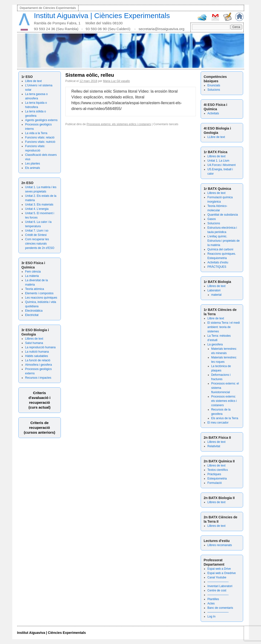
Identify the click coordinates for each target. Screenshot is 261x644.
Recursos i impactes (38, 378)
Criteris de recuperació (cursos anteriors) (39, 428)
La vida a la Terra (36, 133)
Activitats (213, 113)
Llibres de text (34, 339)
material (216, 295)
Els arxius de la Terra (225, 418)
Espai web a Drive (219, 569)
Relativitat (214, 446)
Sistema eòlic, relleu (90, 75)
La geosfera (215, 344)
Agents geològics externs (41, 120)
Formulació (215, 483)
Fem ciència (33, 272)
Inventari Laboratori (220, 586)
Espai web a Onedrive (222, 573)
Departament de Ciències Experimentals (48, 8)
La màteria (32, 276)
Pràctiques (214, 474)
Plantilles (213, 599)
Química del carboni (220, 249)
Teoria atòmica (35, 289)
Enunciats (214, 85)
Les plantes (32, 164)
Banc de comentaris (220, 608)
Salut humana (34, 343)
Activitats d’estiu (218, 262)
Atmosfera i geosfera (39, 365)
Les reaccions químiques (41, 298)
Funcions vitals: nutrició (40, 142)
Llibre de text (33, 81)
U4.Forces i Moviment (222, 165)
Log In (211, 617)
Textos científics (218, 470)
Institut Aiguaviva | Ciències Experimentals (102, 16)
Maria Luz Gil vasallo (116, 81)
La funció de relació (38, 360)
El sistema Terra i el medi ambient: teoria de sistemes (224, 327)
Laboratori (214, 290)
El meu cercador (218, 423)
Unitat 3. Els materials (39, 205)
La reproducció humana (40, 347)
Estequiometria (217, 479)
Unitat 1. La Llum (218, 161)
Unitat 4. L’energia (37, 209)
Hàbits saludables (37, 356)
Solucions (214, 90)
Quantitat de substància (223, 215)
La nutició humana (37, 352)
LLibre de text (216, 137)
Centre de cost (217, 590)
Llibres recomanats (220, 545)
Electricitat (32, 315)
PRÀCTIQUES (217, 267)
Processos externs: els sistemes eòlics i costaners (224, 401)
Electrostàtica (34, 311)
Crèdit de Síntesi (36, 235)
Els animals (32, 168)
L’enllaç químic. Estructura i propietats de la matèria (223, 241)
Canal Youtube (217, 577)
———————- (218, 582)
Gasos (212, 219)
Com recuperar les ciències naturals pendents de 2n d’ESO (40, 244)
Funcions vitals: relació (40, 137)
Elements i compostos (39, 293)
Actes (211, 603)
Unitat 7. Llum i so (37, 231)
